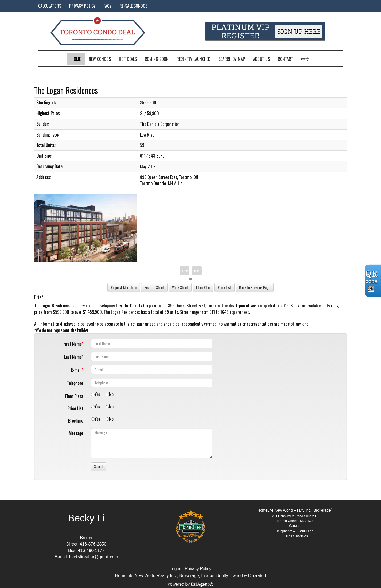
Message (76, 433)
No (111, 394)
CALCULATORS (50, 6)
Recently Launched (194, 59)
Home (76, 59)
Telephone (75, 383)
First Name (72, 344)
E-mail (76, 370)
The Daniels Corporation (143, 306)
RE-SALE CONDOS (133, 6)
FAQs (108, 6)
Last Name (73, 357)
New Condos (100, 59)
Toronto (213, 306)
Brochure (76, 421)
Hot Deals (128, 59)
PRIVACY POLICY (82, 6)
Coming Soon (157, 59)
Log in (176, 569)
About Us (261, 59)
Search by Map (232, 59)
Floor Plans (74, 396)
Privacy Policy (198, 569)
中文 (305, 59)
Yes (97, 394)
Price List (75, 408)
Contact (285, 59)
